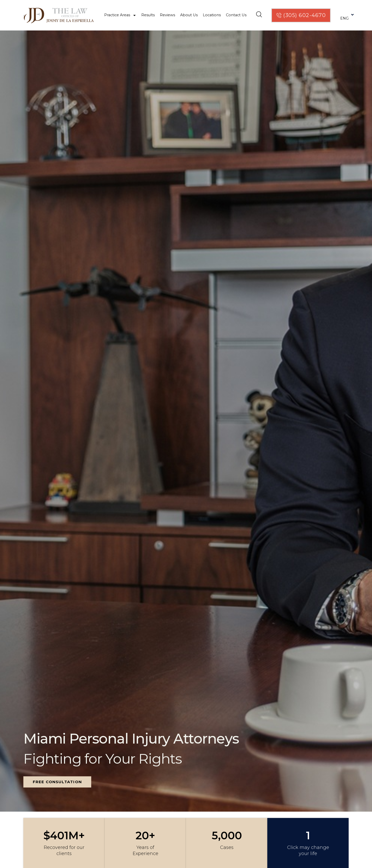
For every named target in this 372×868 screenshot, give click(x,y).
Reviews (167, 15)
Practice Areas (120, 15)
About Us (189, 15)
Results (148, 15)
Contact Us (236, 15)
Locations (212, 15)
